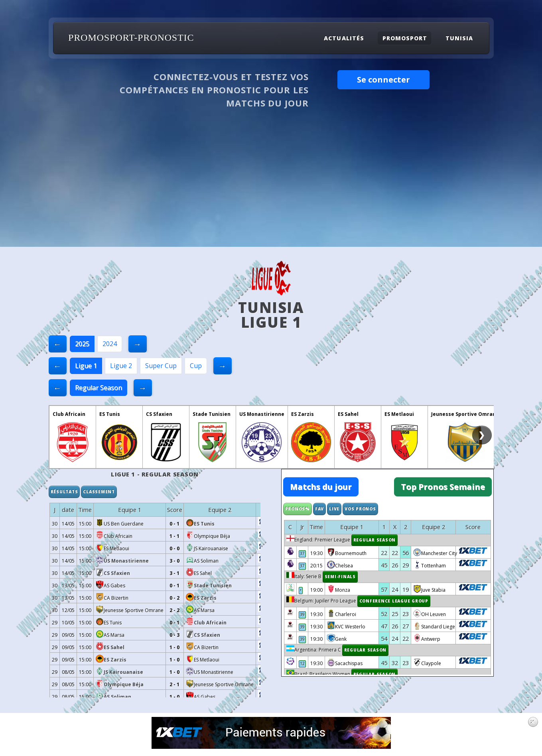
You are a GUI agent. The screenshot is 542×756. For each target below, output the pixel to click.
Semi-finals (341, 577)
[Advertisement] (271, 187)
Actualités (344, 38)
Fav (319, 509)
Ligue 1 (86, 366)
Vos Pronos (360, 509)
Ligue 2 (121, 366)
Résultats (64, 492)
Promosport (405, 38)
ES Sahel (348, 414)
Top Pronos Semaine (443, 487)
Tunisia (459, 38)
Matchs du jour (321, 487)
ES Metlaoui (399, 414)
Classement (99, 492)
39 (303, 615)
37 (303, 554)
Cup (196, 366)
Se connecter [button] (383, 80)
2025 (82, 344)
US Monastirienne (262, 414)
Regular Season (99, 388)
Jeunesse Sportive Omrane (465, 414)
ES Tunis (110, 414)
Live (334, 509)
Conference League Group (394, 601)
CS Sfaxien (159, 414)
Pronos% (298, 509)
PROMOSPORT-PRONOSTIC (131, 37)
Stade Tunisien (212, 414)
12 (303, 664)
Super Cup (161, 366)
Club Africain (69, 414)
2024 (110, 344)
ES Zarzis (303, 414)
